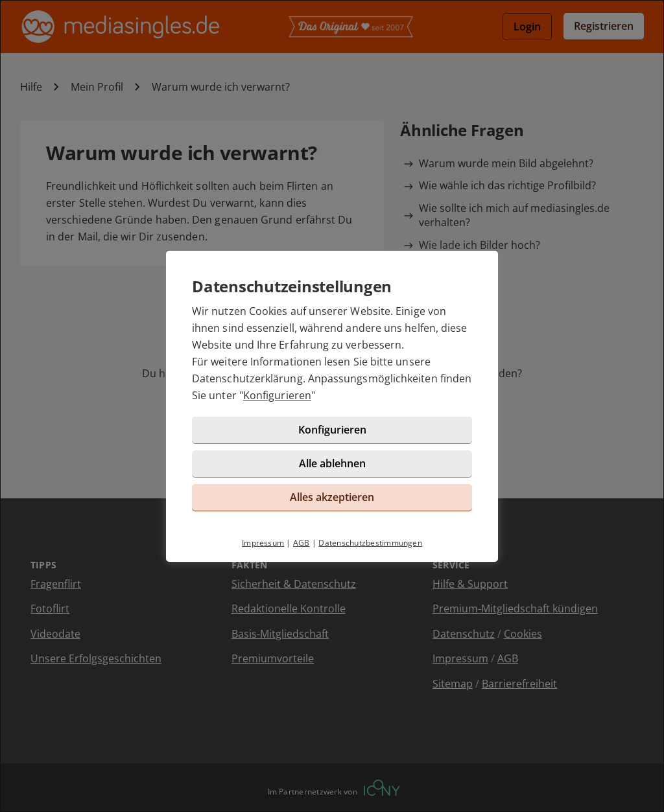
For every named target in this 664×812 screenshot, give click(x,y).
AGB (302, 543)
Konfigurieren (277, 395)
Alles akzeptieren (332, 497)
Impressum (263, 543)
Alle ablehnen (332, 463)
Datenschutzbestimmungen (370, 543)
